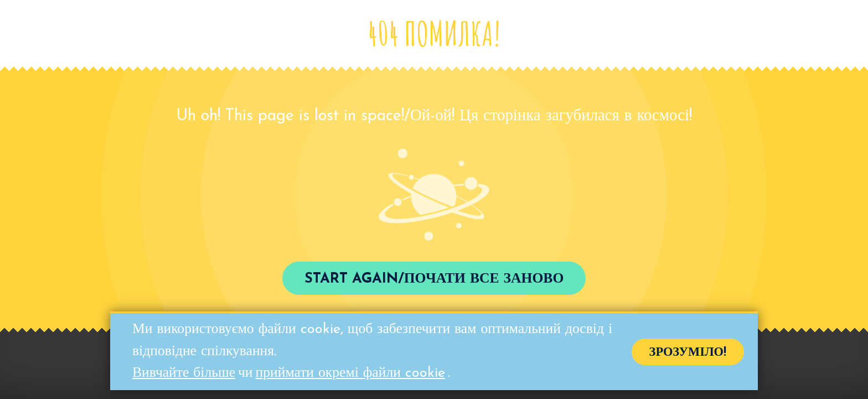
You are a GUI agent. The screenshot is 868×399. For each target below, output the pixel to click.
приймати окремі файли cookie (350, 375)
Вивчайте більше (184, 375)
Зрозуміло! (688, 354)
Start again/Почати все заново (434, 279)
